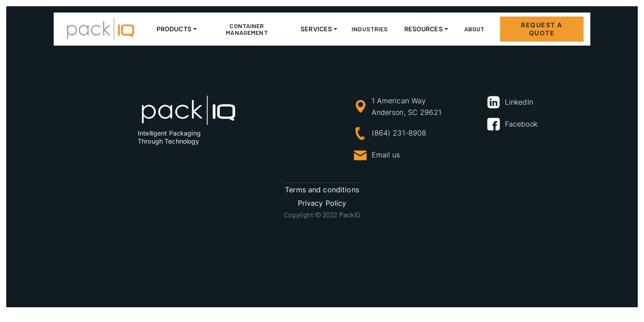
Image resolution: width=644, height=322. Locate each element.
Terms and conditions (322, 190)
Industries (370, 29)
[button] (175, 29)
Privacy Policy (322, 203)
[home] (101, 29)
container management (247, 29)
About (475, 29)
